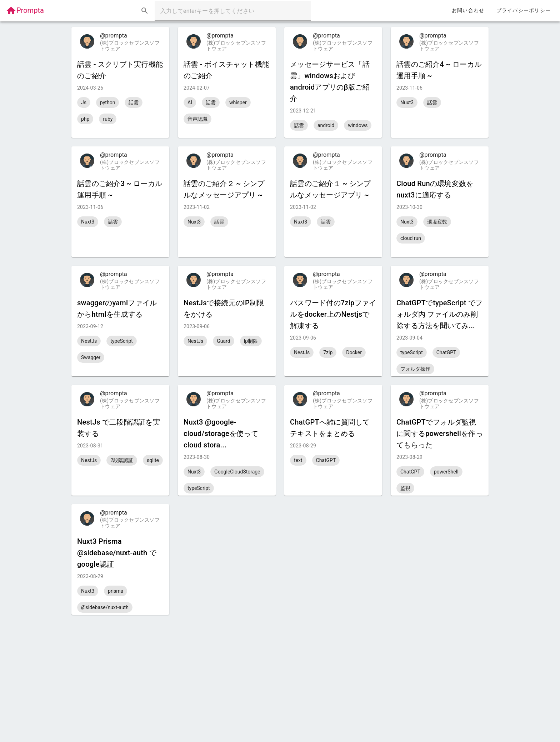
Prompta (25, 10)
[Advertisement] (280, 665)
